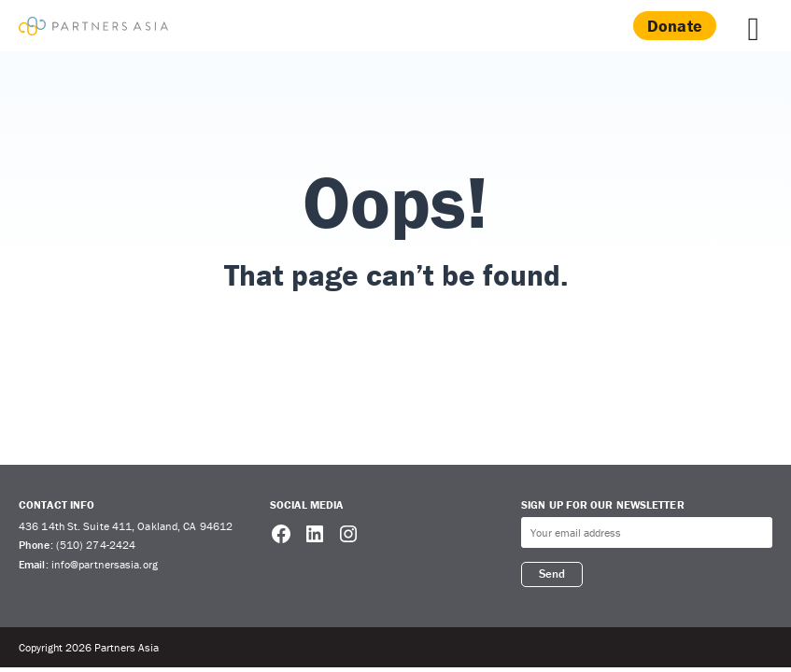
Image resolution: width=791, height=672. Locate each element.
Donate (675, 26)
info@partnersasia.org (105, 564)
